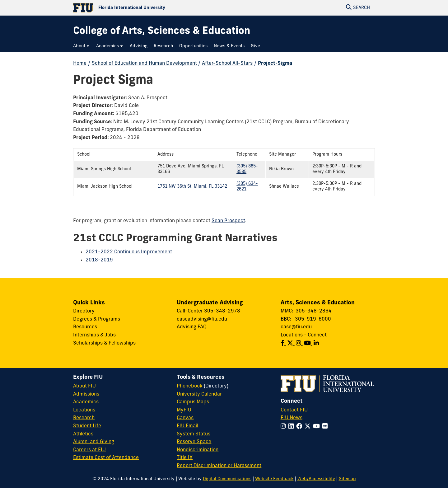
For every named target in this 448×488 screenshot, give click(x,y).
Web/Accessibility (316, 479)
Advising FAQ (192, 327)
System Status (194, 434)
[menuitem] (82, 46)
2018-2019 (99, 260)
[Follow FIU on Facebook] (300, 427)
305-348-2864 (314, 311)
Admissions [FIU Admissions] (86, 394)
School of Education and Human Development (144, 63)
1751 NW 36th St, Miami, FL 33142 (192, 187)
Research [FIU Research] (84, 418)
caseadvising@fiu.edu (202, 319)
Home (80, 63)
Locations (292, 335)
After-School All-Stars (227, 63)
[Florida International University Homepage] (149, 8)
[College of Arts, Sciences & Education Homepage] (162, 32)
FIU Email (187, 426)
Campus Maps (193, 402)
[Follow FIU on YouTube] (318, 427)
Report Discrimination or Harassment (219, 466)
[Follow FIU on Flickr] (326, 427)
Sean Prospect (228, 221)
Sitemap (347, 479)
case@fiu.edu (296, 327)
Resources (85, 327)
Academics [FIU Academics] (86, 402)
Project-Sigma (275, 63)
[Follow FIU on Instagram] (285, 427)
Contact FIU (294, 410)
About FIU (84, 386)
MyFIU (184, 410)
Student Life (87, 426)
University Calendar (199, 394)
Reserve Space (194, 442)
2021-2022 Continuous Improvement (129, 252)
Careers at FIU (89, 450)
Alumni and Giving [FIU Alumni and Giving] (94, 442)
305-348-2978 (222, 311)
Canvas (185, 418)
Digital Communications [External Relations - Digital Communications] (227, 479)
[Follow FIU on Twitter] (309, 427)
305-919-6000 (313, 319)
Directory (84, 311)
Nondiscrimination (198, 450)
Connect (317, 335)
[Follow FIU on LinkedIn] (292, 427)
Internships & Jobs (94, 335)
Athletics (83, 434)
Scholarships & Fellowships (104, 343)
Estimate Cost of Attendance (106, 458)
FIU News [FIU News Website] (292, 418)
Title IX (185, 458)
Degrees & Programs (97, 319)
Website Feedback (274, 479)
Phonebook (190, 386)
